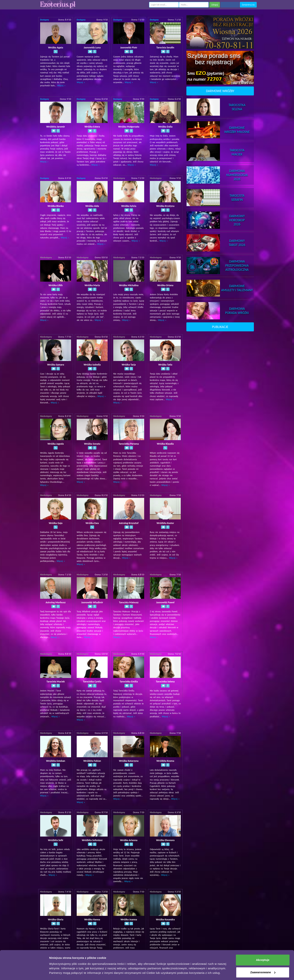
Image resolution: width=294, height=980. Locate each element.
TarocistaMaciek (237, 152)
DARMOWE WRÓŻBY (220, 91)
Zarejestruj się (248, 5)
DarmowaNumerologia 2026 (237, 175)
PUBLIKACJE (220, 327)
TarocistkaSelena (237, 107)
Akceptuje (263, 950)
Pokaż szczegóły (60, 973)
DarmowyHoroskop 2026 (237, 220)
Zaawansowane (263, 962)
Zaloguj (215, 5)
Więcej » (61, 86)
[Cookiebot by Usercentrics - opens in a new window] (24, 973)
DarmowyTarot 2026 (237, 243)
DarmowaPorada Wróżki (237, 311)
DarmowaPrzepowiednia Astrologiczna (237, 266)
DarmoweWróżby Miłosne (237, 130)
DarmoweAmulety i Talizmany (237, 288)
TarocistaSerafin (237, 198)
